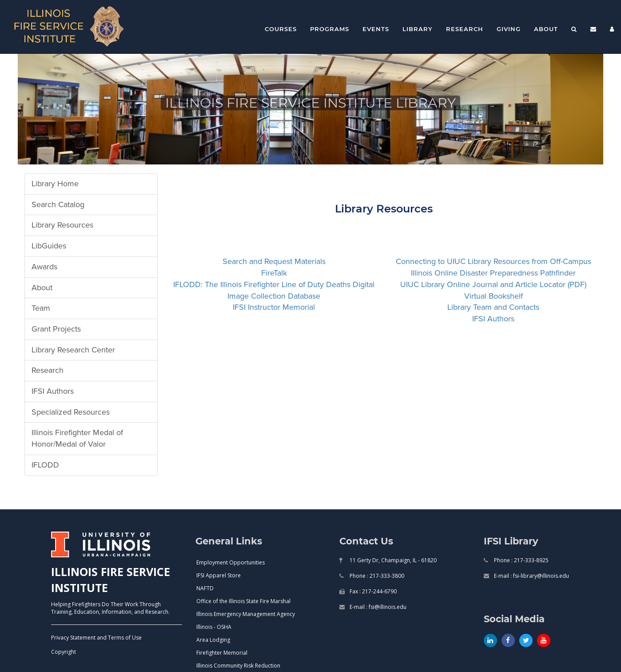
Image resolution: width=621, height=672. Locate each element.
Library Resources (62, 225)
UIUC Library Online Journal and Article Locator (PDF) (493, 284)
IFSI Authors (53, 391)
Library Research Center (73, 350)
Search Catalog (58, 204)
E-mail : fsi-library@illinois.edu (531, 576)
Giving (509, 29)
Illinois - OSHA (214, 627)
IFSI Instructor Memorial (274, 307)
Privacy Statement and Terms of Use (96, 638)
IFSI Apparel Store (219, 575)
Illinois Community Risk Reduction (238, 666)
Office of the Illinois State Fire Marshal (243, 601)
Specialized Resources (71, 412)
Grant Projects (56, 329)
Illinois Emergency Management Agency (246, 614)
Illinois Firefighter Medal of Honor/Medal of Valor (77, 438)
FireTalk (274, 273)
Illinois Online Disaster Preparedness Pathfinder (493, 273)
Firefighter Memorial (222, 653)
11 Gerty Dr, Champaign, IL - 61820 (392, 560)
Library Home (55, 184)
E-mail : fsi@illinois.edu (377, 607)
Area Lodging (213, 640)
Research (465, 29)
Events (376, 29)
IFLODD (45, 465)
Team (41, 308)
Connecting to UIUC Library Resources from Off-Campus (494, 261)
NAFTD (205, 588)
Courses (281, 29)
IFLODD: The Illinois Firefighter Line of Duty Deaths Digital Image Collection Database (274, 290)
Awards (44, 267)
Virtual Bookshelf (494, 296)
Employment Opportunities (231, 562)
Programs (330, 29)
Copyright (64, 652)
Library (418, 29)
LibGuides (49, 246)
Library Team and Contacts (493, 307)
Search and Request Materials (274, 261)
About (546, 29)
